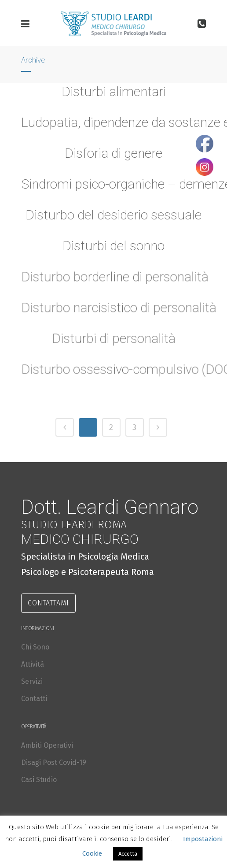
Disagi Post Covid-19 (54, 762)
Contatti (34, 699)
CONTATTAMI (48, 603)
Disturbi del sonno (113, 246)
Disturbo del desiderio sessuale (113, 215)
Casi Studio (39, 780)
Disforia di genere (113, 153)
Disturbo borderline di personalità (115, 281)
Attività (33, 664)
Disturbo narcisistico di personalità (118, 312)
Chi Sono (35, 647)
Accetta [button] (128, 854)
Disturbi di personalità (113, 343)
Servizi (32, 681)
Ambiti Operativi (47, 745)
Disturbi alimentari (114, 91)
